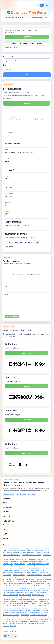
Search (27, 37)
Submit (27, 75)
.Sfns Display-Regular (22, 581)
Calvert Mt (13, 626)
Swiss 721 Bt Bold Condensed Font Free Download (17, 584)
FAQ (4, 529)
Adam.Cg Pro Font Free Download (32, 555)
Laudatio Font (17, 586)
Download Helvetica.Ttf (10, 599)
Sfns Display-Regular (22, 588)
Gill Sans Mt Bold (8, 564)
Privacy (5, 539)
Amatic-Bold (24, 570)
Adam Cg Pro (41, 588)
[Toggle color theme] (44, 5)
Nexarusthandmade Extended (22, 608)
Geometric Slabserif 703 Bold (18, 624)
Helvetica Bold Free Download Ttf (39, 561)
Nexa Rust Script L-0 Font (37, 570)
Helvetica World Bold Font (22, 590)
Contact (6, 525)
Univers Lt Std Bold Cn (36, 612)
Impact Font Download (41, 548)
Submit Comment (12, 317)
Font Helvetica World (44, 597)
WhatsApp (10, 247)
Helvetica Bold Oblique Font (27, 599)
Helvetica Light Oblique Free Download (26, 572)
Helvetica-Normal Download (11, 548)
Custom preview (9, 57)
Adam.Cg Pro (29, 592)
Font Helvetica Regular (17, 592)
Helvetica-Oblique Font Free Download (14, 550)
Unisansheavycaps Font (30, 586)
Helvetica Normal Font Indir (40, 610)
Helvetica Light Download (10, 595)
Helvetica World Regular (14, 552)
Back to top (10, 636)
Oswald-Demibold (34, 557)
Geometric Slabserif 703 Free (33, 604)
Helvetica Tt (10, 588)
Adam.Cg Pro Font (32, 550)
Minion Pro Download (43, 552)
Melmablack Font (8, 572)
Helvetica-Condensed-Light (39, 615)
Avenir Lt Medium (36, 590)
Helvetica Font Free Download (19, 561)
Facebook (19, 242)
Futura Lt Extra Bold (25, 595)
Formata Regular (24, 621)
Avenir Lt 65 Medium (19, 579)
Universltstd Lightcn (27, 548)
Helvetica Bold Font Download (39, 581)
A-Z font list (7, 516)
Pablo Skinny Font (35, 621)
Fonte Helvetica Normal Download (30, 577)
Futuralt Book (36, 608)
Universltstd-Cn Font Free (15, 606)
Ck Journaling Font (22, 612)
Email (6, 294)
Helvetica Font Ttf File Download (16, 568)
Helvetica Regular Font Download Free (38, 564)
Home (5, 503)
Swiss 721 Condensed (29, 552)
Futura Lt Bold (28, 606)
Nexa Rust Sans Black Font (15, 619)
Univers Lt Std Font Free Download (26, 559)
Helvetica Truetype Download (11, 555)
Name (6, 287)
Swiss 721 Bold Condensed (19, 557)
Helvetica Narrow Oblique (24, 617)
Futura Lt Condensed (19, 575)
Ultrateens (33, 588)
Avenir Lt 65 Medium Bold (41, 601)
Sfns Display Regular (12, 577)
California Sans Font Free (34, 575)
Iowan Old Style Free (9, 612)
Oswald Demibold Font (34, 568)
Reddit (37, 242)
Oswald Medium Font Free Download (30, 566)
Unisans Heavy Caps (40, 592)
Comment (8, 302)
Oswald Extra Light (20, 564)
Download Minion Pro (9, 617)
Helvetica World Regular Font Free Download (23, 597)
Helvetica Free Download (10, 566)
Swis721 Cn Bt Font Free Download (13, 604)
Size (5, 65)
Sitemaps (6, 512)
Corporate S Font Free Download (34, 619)
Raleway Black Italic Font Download (20, 610)
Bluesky (28, 242)
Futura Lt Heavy (38, 617)
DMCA (5, 534)
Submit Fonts (7, 507)
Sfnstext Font (25, 615)
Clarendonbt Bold (39, 584)
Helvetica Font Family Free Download (21, 601)
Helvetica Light (31, 579)
